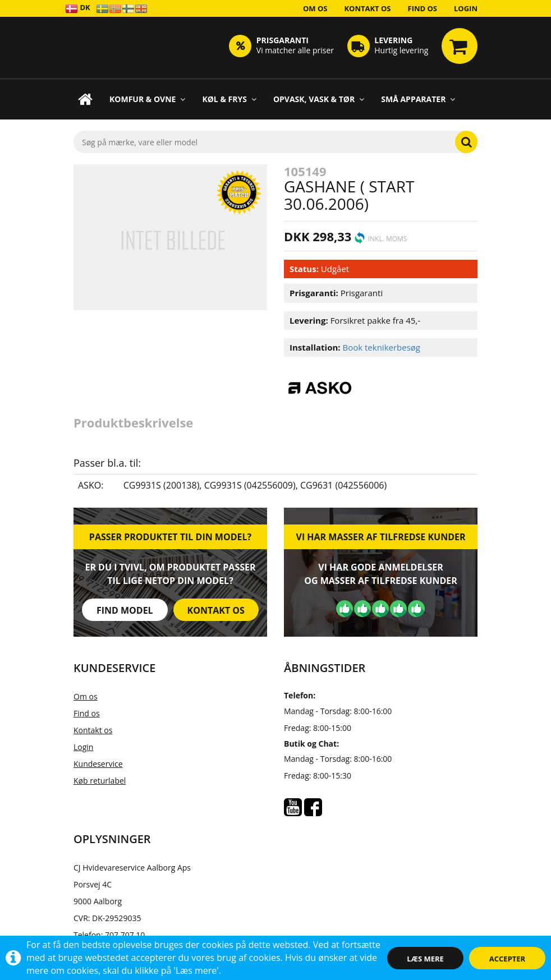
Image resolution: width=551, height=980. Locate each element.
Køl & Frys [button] (229, 99)
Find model (125, 610)
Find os (423, 8)
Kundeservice (98, 764)
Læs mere (425, 959)
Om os (315, 8)
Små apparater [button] (418, 99)
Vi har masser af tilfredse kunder (380, 537)
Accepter (507, 959)
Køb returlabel (100, 781)
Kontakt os (367, 8)
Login (466, 8)
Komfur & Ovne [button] (147, 99)
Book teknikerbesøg (381, 347)
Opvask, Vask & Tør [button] (319, 99)
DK (78, 8)
